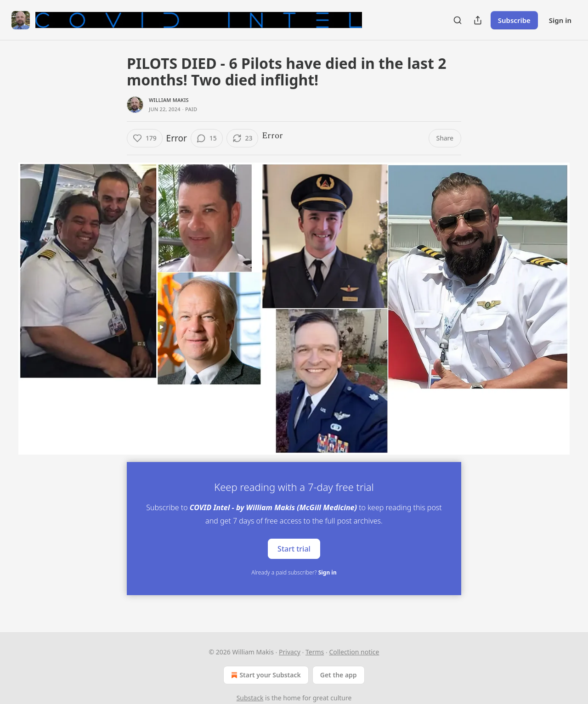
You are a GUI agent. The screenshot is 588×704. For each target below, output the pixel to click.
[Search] (458, 20)
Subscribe (514, 20)
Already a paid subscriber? (294, 572)
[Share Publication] (478, 20)
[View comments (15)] (207, 138)
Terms (315, 652)
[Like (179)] (145, 138)
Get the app (339, 675)
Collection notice (354, 652)
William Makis (169, 100)
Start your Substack (265, 675)
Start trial (294, 549)
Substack (250, 698)
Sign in (560, 20)
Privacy (290, 652)
